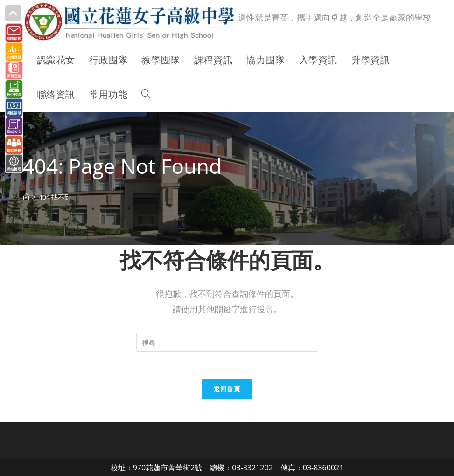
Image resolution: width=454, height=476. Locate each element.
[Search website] (146, 95)
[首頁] (26, 197)
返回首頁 (227, 389)
